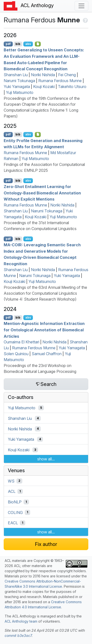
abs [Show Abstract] (28, 44)
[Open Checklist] (38, 44)
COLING (15, 512)
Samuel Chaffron (47, 354)
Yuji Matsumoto (20, 92)
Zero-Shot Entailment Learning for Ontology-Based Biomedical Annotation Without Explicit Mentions (42, 193)
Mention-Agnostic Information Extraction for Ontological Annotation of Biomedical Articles (44, 330)
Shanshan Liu (16, 75)
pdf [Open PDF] (8, 44)
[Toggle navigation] (81, 6)
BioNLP (15, 502)
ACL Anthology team (21, 621)
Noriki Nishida (43, 75)
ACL (12, 491)
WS (11, 481)
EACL (13, 523)
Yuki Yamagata (17, 87)
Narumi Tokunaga (19, 81)
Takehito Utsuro (72, 87)
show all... (46, 459)
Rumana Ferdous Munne (60, 81)
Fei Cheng (67, 75)
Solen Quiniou (16, 354)
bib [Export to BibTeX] (18, 44)
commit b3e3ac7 (18, 636)
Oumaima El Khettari (21, 342)
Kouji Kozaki (44, 87)
